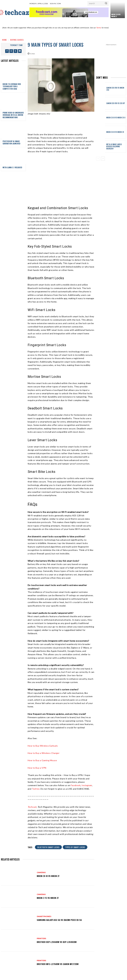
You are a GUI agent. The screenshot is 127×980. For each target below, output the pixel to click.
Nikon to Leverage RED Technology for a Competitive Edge (12, 86)
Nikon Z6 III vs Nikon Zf (116, 15)
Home (4, 40)
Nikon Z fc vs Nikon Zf (48, 898)
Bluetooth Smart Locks (48, 847)
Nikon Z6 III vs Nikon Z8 (115, 132)
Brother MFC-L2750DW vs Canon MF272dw (58, 964)
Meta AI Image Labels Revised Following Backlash (114, 147)
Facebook (76, 785)
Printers (41, 939)
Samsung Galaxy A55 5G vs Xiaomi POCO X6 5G (59, 920)
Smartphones (44, 917)
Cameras (41, 873)
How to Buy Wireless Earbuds (43, 746)
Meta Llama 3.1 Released (12, 167)
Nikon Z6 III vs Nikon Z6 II (116, 118)
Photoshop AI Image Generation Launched (11, 142)
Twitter (36, 789)
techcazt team (16, 45)
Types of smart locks (75, 847)
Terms (99, 28)
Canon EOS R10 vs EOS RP (116, 103)
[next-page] (103, 159)
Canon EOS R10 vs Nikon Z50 (115, 89)
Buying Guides (17, 40)
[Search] (106, 3)
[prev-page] (98, 159)
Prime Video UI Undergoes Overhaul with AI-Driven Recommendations (13, 115)
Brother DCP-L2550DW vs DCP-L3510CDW (57, 942)
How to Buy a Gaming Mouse (42, 760)
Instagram (87, 785)
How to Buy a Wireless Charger (44, 753)
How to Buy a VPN (37, 768)
